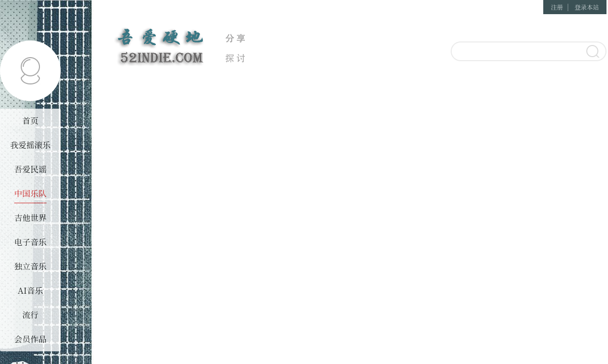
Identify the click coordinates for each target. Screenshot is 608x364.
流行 (30, 315)
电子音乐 (30, 242)
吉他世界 (30, 218)
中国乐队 (30, 193)
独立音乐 (30, 266)
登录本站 (587, 7)
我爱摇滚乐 (30, 145)
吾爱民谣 (30, 169)
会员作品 (30, 339)
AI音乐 (30, 290)
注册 (557, 7)
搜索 (592, 52)
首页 (30, 121)
